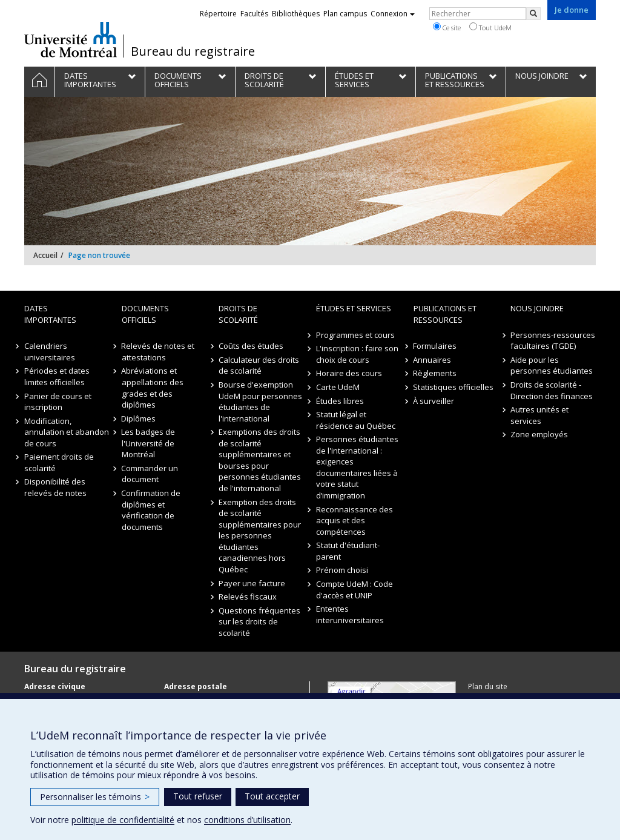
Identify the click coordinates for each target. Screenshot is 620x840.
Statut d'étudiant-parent (348, 551)
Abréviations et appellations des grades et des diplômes (153, 388)
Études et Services (354, 308)
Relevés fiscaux (248, 597)
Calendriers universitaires (50, 352)
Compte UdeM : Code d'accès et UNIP (355, 590)
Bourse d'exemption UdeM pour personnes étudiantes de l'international (260, 402)
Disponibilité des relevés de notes (55, 487)
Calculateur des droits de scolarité (259, 365)
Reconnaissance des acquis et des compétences (355, 521)
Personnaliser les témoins (95, 797)
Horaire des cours (349, 373)
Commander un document (150, 474)
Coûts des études (251, 346)
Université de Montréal (71, 39)
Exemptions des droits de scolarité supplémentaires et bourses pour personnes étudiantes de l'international (260, 460)
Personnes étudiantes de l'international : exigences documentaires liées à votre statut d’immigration (357, 467)
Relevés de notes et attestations (158, 352)
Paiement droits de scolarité (59, 462)
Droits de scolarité (238, 314)
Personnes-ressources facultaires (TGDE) (553, 341)
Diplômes (139, 418)
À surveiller (434, 401)
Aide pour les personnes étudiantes (552, 365)
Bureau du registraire (193, 51)
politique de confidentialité (123, 820)
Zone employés (539, 434)
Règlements (435, 373)
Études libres (340, 401)
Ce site (447, 27)
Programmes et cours (355, 335)
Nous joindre (537, 308)
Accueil (45, 255)
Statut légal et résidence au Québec (356, 420)
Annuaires (433, 360)
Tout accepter (272, 796)
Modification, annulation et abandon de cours (67, 432)
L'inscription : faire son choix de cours (357, 354)
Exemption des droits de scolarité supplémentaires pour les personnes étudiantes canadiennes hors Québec (260, 536)
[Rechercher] (533, 14)
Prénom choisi (342, 570)
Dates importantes (50, 314)
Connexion (393, 14)
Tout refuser (198, 796)
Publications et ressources (445, 314)
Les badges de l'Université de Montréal (149, 443)
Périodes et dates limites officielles (57, 376)
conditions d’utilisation (247, 820)
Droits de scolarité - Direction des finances (552, 390)
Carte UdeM (338, 387)
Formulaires (435, 346)
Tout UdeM (490, 27)
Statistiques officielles (454, 387)
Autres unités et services (539, 415)
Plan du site (488, 686)
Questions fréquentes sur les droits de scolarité (259, 622)
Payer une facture (252, 583)
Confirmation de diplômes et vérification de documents (151, 510)
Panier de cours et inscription (58, 402)
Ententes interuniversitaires (350, 614)
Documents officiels (145, 314)
